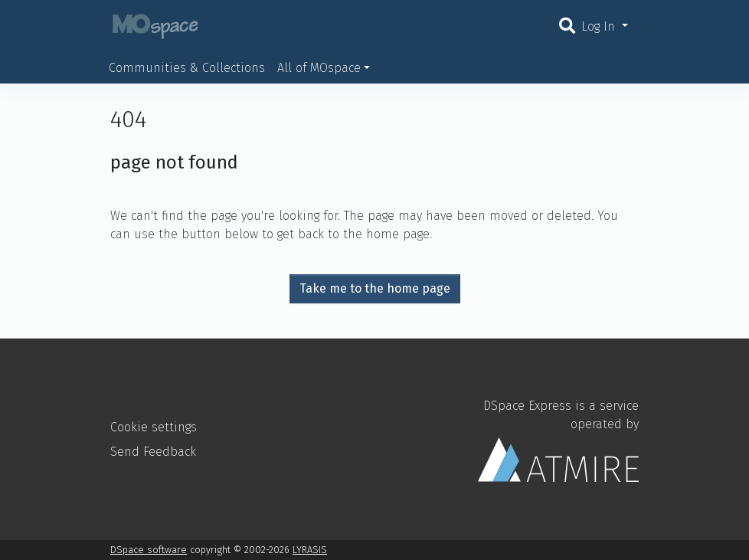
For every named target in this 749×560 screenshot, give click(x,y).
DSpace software (149, 550)
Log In (600, 26)
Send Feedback (153, 452)
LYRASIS (310, 550)
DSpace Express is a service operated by (558, 440)
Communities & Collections (187, 68)
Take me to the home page (375, 288)
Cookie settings (154, 427)
